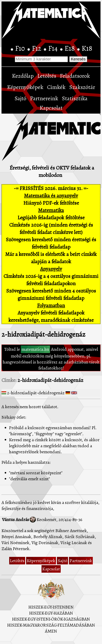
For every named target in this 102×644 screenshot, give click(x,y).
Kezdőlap (23, 76)
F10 (21, 48)
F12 (37, 48)
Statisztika (75, 98)
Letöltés (47, 76)
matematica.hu (35, 349)
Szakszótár (82, 87)
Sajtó (20, 98)
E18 (70, 48)
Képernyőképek (25, 87)
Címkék (56, 87)
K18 (87, 48)
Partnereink (44, 98)
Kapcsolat (51, 108)
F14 (54, 48)
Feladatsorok (75, 76)
